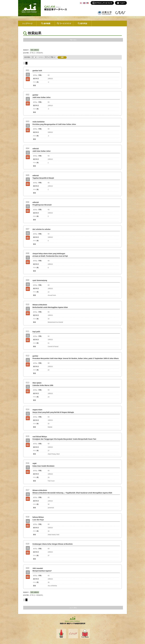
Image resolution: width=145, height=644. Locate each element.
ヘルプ (121, 3)
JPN (81, 3)
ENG (84, 3)
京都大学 (105, 13)
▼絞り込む (73, 40)
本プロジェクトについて (102, 3)
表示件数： (28, 57)
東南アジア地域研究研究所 (120, 13)
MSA (88, 3)
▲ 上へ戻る (73, 608)
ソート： (47, 57)
